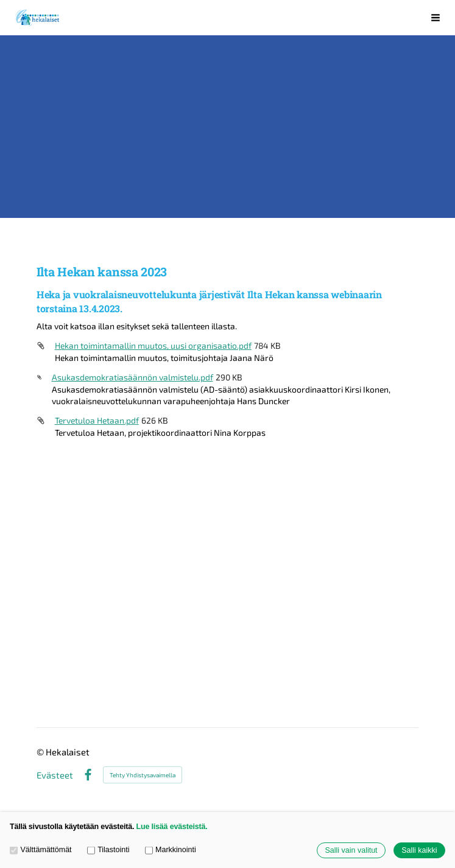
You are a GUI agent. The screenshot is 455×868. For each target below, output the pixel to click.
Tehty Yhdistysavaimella (143, 775)
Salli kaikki (419, 850)
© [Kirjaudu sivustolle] (41, 752)
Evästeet (55, 775)
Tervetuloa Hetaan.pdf (97, 420)
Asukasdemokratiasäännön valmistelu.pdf (132, 377)
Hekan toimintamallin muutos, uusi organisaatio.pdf (153, 345)
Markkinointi (171, 850)
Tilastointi (108, 850)
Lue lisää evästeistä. (172, 827)
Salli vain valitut (351, 850)
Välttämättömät (41, 850)
